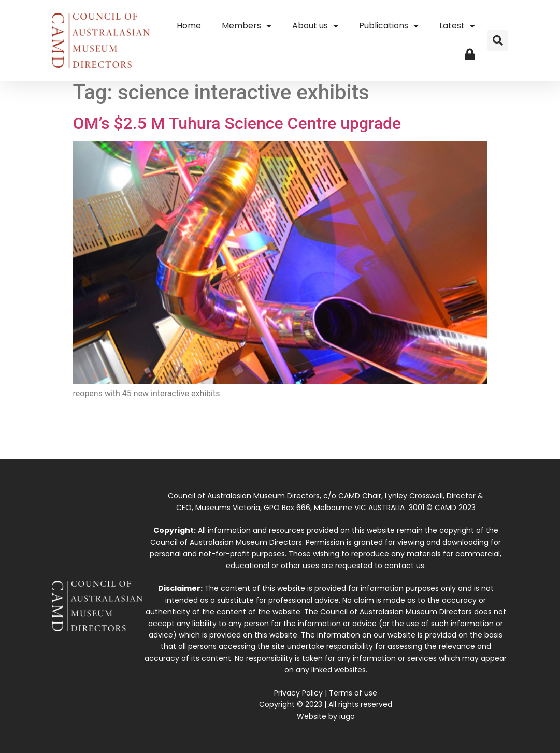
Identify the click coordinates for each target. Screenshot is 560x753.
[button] (498, 40)
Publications (389, 26)
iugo (347, 716)
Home (189, 26)
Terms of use (353, 693)
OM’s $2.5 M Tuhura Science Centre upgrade (237, 123)
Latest (457, 26)
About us (315, 26)
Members (247, 26)
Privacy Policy (298, 693)
